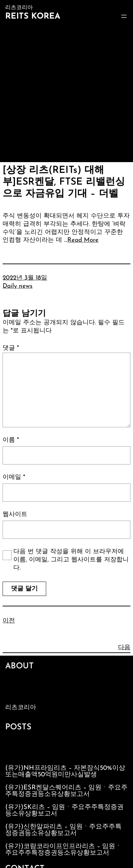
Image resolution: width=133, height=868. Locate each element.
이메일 (14, 477)
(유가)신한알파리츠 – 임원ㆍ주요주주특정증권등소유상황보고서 (63, 830)
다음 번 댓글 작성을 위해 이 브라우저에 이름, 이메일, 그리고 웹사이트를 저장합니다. (71, 560)
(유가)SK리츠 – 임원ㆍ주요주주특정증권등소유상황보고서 (64, 811)
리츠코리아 (21, 708)
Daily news (18, 286)
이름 (11, 440)
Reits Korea (33, 16)
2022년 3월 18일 (25, 278)
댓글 (11, 348)
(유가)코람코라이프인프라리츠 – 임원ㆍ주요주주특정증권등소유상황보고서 (63, 850)
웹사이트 (15, 515)
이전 (9, 621)
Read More (83, 240)
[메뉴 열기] (124, 16)
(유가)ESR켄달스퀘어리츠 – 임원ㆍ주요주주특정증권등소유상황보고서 (66, 791)
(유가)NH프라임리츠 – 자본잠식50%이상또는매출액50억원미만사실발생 (65, 771)
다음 (124, 648)
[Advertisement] (66, 92)
